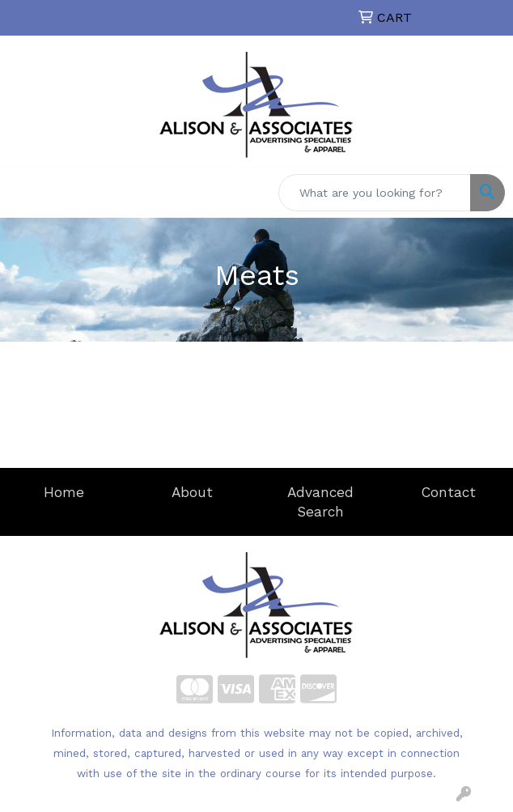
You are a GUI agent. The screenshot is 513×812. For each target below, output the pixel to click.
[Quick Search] (375, 193)
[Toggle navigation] (25, 193)
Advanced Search (320, 502)
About (192, 492)
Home (64, 492)
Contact (449, 492)
